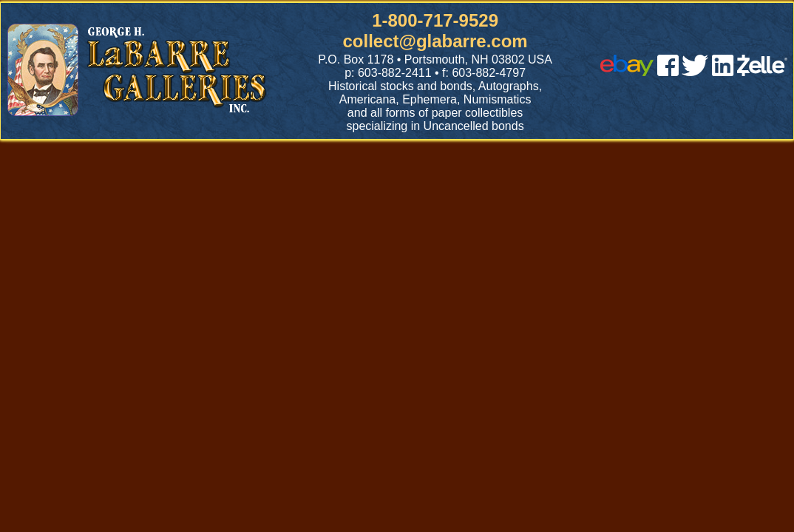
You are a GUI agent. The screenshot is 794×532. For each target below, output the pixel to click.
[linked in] (723, 72)
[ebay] (627, 72)
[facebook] (668, 72)
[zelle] (762, 72)
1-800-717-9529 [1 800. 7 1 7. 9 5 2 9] (435, 20)
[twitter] (695, 72)
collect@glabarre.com (435, 41)
